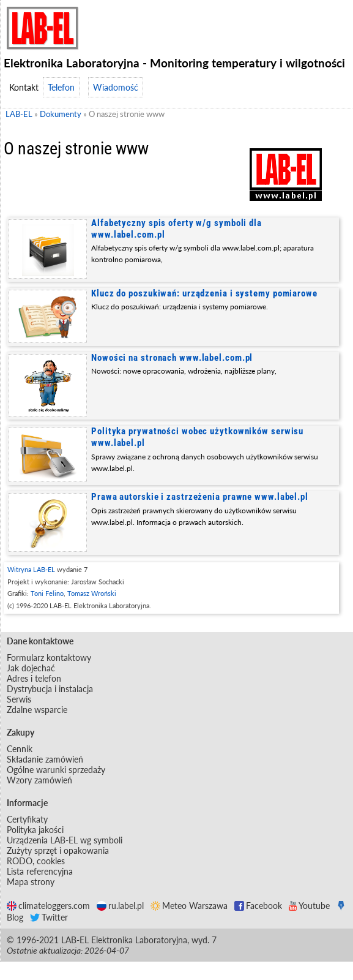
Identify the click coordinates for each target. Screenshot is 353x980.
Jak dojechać (31, 668)
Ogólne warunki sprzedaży (56, 770)
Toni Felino (47, 593)
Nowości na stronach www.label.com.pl (172, 358)
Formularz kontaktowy (49, 658)
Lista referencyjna (40, 871)
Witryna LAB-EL (31, 569)
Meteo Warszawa (189, 906)
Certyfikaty (27, 819)
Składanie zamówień (45, 759)
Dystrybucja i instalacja (50, 689)
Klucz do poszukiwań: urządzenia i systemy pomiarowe (204, 293)
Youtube (309, 906)
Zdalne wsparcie (37, 710)
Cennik (20, 749)
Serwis (19, 699)
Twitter (49, 917)
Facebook (258, 906)
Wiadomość (116, 87)
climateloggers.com (48, 906)
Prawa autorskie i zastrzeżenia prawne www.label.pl (200, 497)
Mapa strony (31, 882)
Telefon (61, 87)
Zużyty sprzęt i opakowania (58, 850)
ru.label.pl (120, 906)
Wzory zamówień (39, 780)
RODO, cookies (36, 861)
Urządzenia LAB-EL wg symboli (65, 840)
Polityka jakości (35, 830)
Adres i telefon (34, 678)
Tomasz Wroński (92, 593)
